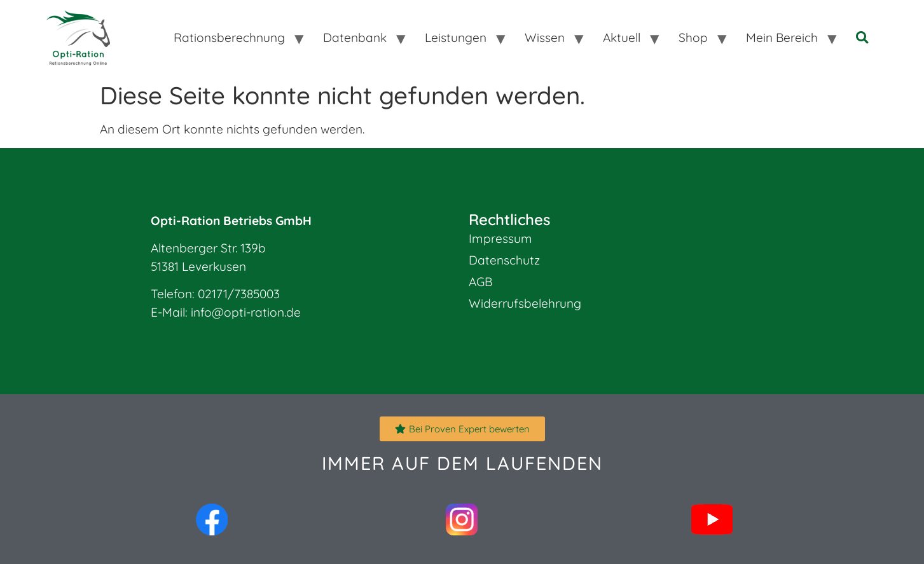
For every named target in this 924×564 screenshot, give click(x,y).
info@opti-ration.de (246, 312)
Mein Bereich (782, 38)
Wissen (545, 38)
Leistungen (456, 38)
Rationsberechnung (229, 38)
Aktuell (622, 38)
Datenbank (355, 38)
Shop (693, 38)
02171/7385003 (239, 294)
